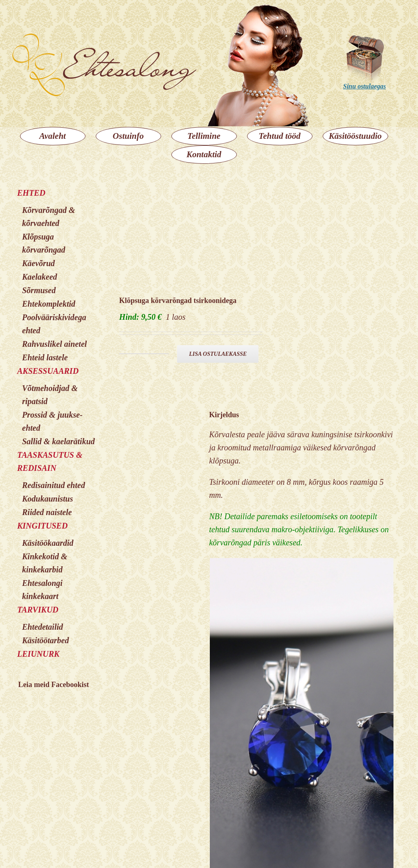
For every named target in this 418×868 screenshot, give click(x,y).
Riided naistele (47, 512)
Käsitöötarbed (45, 640)
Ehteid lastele (45, 357)
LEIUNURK (38, 654)
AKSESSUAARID (48, 371)
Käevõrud (38, 263)
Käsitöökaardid (48, 543)
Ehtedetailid (43, 627)
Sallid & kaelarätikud (58, 441)
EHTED (31, 193)
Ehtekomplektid (49, 304)
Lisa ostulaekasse (218, 354)
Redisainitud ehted (54, 485)
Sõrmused (39, 290)
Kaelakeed (40, 277)
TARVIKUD (38, 610)
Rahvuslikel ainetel (54, 344)
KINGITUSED (42, 526)
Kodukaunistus (48, 499)
